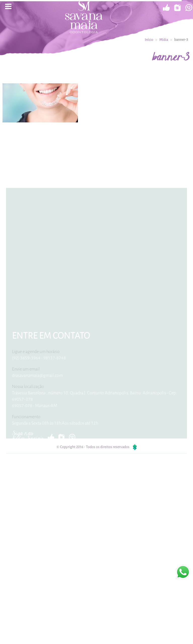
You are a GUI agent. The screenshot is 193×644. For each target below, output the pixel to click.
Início (149, 39)
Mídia (164, 39)
